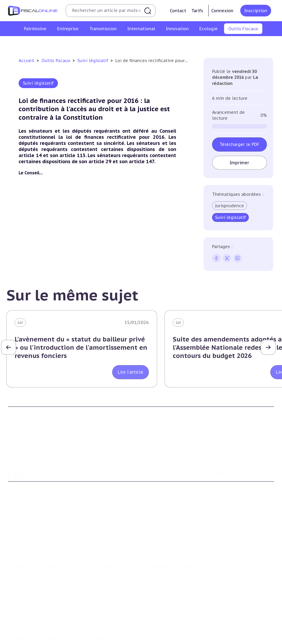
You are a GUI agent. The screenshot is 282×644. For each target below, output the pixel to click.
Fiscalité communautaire (237, 561)
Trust (219, 577)
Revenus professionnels (99, 553)
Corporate (86, 602)
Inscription (256, 11)
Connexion (222, 11)
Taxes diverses (90, 585)
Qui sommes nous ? (95, 461)
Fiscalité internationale (239, 534)
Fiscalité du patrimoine (32, 534)
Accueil (26, 60)
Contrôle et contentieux (189, 44)
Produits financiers (25, 593)
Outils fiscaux (56, 60)
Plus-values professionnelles (172, 545)
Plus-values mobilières (167, 553)
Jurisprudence (230, 206)
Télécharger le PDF (239, 144)
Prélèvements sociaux (28, 585)
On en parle (226, 611)
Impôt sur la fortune (28, 561)
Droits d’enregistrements (100, 577)
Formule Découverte (165, 461)
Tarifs (197, 11)
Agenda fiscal (115, 44)
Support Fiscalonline (96, 469)
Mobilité (222, 585)
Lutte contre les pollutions (102, 621)
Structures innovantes (29, 636)
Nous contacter (91, 485)
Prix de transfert (229, 593)
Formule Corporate (163, 477)
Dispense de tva (160, 569)
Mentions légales (230, 483)
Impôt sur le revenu (27, 545)
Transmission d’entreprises (173, 534)
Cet (80, 569)
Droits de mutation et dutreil (173, 561)
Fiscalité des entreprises (102, 534)
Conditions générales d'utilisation (233, 464)
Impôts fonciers (23, 577)
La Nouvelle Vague (43, 498)
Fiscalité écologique (97, 611)
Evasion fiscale (227, 569)
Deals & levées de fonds (236, 629)
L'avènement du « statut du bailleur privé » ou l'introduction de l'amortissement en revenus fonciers (81, 347)
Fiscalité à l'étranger (233, 553)
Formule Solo (158, 469)
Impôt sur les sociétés (97, 545)
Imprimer (240, 163)
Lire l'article (131, 372)
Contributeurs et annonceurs (104, 477)
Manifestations (228, 638)
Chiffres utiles (83, 44)
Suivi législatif (147, 44)
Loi (20, 322)
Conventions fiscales (233, 545)
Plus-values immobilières (32, 553)
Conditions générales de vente (242, 475)
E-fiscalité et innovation (33, 611)
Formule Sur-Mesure (165, 485)
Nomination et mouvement (239, 621)
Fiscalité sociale (91, 593)
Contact (178, 11)
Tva (80, 561)
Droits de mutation (26, 569)
